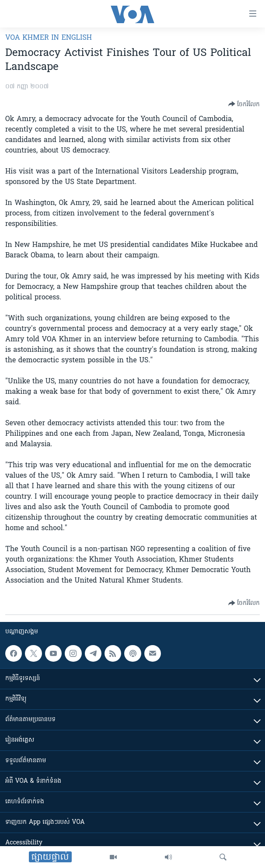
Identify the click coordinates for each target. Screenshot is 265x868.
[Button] (244, 104)
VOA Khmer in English (49, 38)
